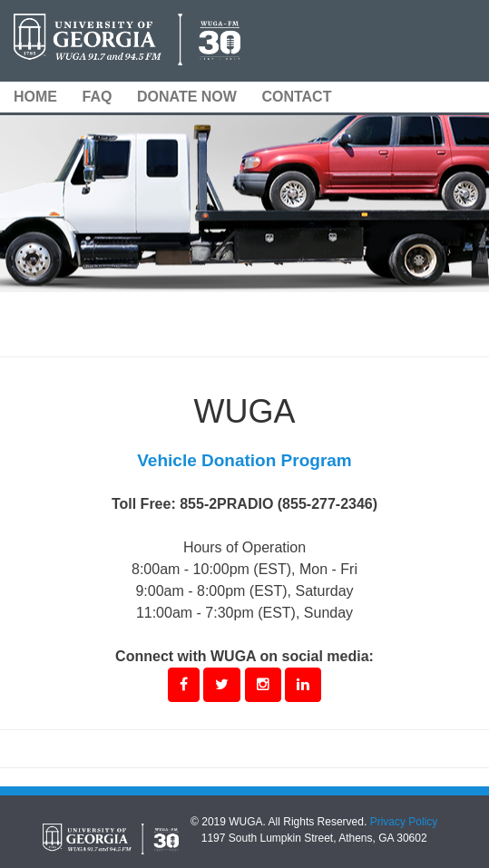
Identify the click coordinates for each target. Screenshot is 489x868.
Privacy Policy (404, 822)
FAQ (98, 97)
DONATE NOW (187, 97)
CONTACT (296, 97)
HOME (35, 97)
